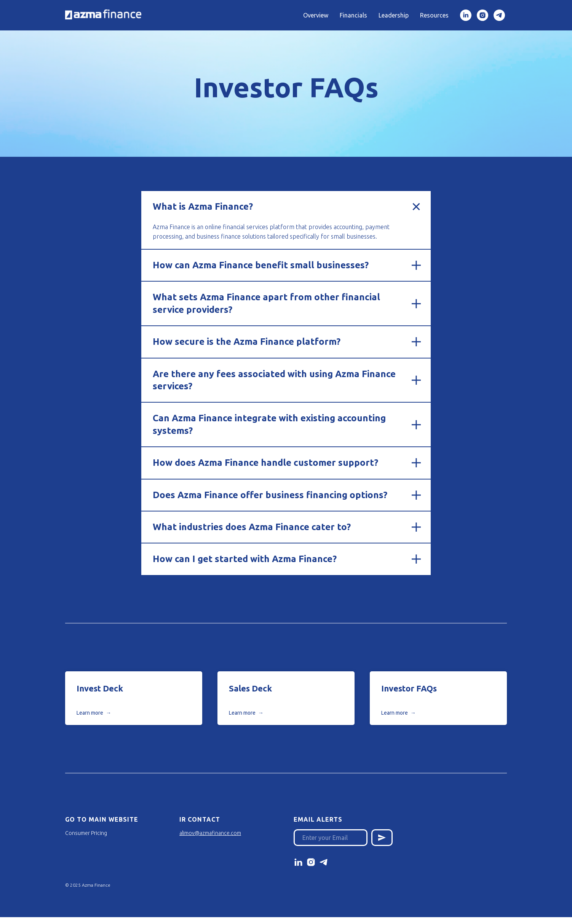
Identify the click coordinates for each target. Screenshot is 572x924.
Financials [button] (353, 15)
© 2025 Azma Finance (88, 885)
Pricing (99, 833)
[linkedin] (466, 15)
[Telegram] (499, 15)
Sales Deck (250, 688)
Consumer (77, 833)
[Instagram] (483, 15)
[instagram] (311, 862)
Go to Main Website (102, 819)
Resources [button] (434, 15)
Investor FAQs (409, 688)
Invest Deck (100, 688)
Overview (316, 15)
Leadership (394, 15)
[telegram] (324, 862)
